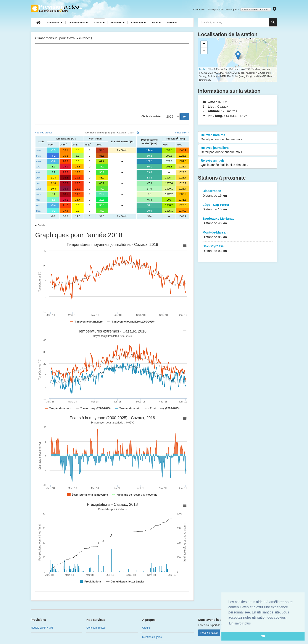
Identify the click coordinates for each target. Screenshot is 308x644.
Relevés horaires (238, 137)
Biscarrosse (238, 193)
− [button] (204, 51)
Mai (38, 172)
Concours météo (96, 628)
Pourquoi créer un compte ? (223, 10)
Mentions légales (152, 637)
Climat (99, 23)
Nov (38, 205)
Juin (38, 178)
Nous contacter (209, 633)
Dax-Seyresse (238, 249)
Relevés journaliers (238, 150)
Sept (39, 194)
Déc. (39, 211)
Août (39, 189)
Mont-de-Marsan (238, 235)
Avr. (38, 167)
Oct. (38, 200)
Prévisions (55, 23)
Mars (39, 161)
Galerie (156, 23)
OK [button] (263, 636)
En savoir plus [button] (240, 623)
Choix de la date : (152, 116)
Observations (78, 23)
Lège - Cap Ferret (238, 207)
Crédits (146, 628)
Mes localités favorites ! (256, 10)
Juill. (39, 183)
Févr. (39, 156)
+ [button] (204, 44)
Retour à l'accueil (56, 8)
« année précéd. (44, 133)
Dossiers (118, 23)
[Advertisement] (112, 78)
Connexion (199, 10)
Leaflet (203, 69)
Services (172, 23)
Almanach (138, 23)
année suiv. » (182, 133)
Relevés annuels (238, 163)
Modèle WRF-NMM (42, 628)
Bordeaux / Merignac (238, 221)
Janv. (39, 150)
